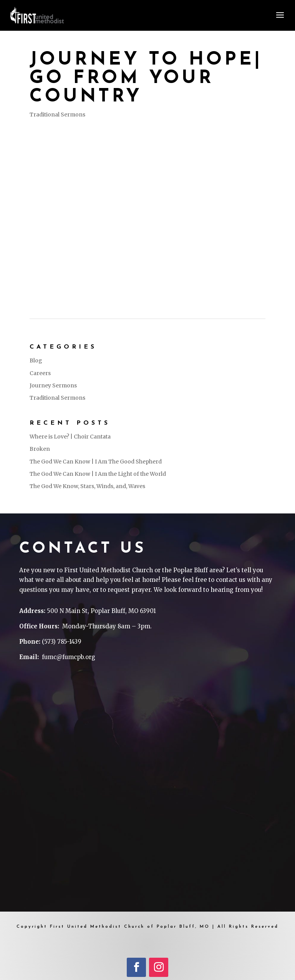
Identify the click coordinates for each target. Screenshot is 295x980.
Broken (40, 449)
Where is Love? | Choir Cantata (70, 437)
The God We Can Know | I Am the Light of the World (98, 474)
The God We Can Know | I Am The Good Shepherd (96, 462)
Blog (36, 360)
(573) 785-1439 (62, 642)
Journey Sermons (53, 385)
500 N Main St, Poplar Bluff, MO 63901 (101, 611)
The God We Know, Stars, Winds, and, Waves (87, 486)
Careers (40, 373)
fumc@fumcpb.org (69, 657)
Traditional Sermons (57, 115)
